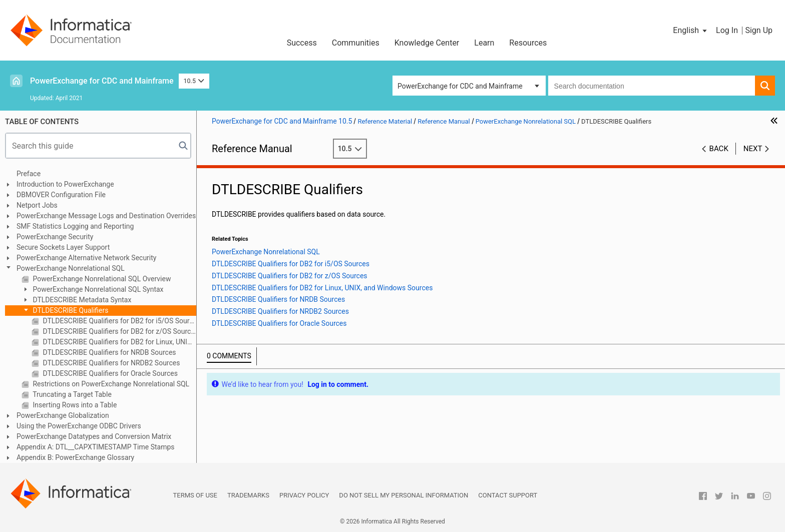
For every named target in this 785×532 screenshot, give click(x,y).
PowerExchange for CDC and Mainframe (102, 81)
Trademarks (248, 495)
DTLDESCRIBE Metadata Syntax (81, 300)
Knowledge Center (427, 43)
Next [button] (753, 149)
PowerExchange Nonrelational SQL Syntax (97, 289)
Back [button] (719, 149)
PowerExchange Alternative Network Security (86, 258)
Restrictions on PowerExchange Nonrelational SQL (110, 384)
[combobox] (652, 86)
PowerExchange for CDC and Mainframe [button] (460, 86)
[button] (691, 31)
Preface (29, 174)
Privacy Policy (304, 495)
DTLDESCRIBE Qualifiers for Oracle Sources (109, 373)
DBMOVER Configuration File (61, 195)
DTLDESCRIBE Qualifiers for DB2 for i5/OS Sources (119, 321)
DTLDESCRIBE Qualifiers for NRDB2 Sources (110, 363)
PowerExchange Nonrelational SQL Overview (101, 279)
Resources (528, 43)
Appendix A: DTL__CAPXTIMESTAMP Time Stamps (96, 447)
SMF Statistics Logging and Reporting (75, 226)
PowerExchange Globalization (63, 415)
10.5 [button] (194, 81)
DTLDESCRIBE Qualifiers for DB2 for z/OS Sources (119, 331)
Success (302, 43)
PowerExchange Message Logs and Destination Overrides (106, 216)
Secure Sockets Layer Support (63, 247)
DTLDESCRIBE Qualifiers (70, 310)
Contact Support (508, 495)
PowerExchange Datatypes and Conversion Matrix (94, 436)
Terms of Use (195, 495)
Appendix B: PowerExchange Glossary (75, 457)
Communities (356, 43)
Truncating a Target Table (71, 394)
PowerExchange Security (55, 237)
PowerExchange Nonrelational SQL (71, 268)
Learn (484, 43)
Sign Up (759, 30)
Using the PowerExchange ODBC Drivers (79, 426)
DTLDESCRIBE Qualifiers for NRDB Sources (109, 352)
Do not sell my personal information (404, 495)
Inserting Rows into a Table (74, 405)
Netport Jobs (37, 205)
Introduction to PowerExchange (65, 184)
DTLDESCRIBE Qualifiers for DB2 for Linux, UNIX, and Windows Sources (119, 342)
